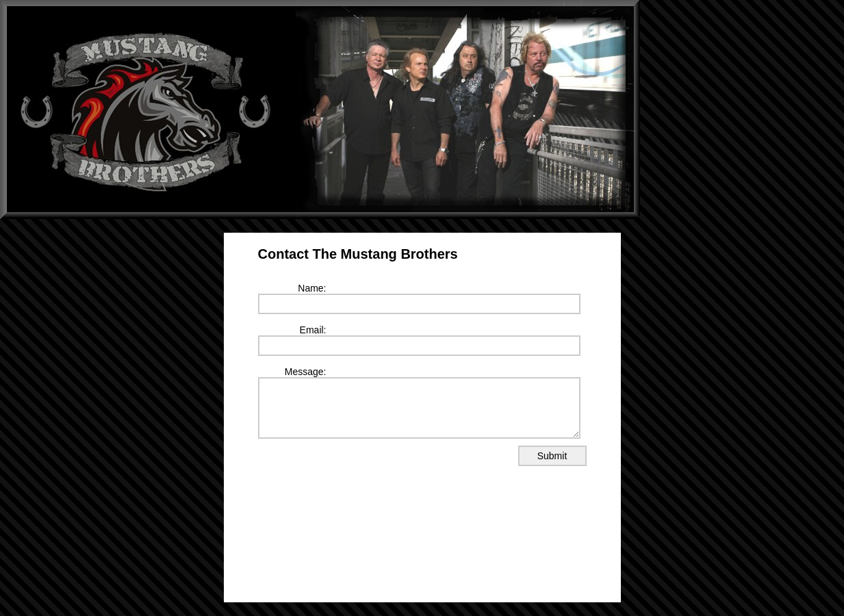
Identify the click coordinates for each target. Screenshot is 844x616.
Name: (312, 288)
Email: (313, 330)
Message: (306, 372)
